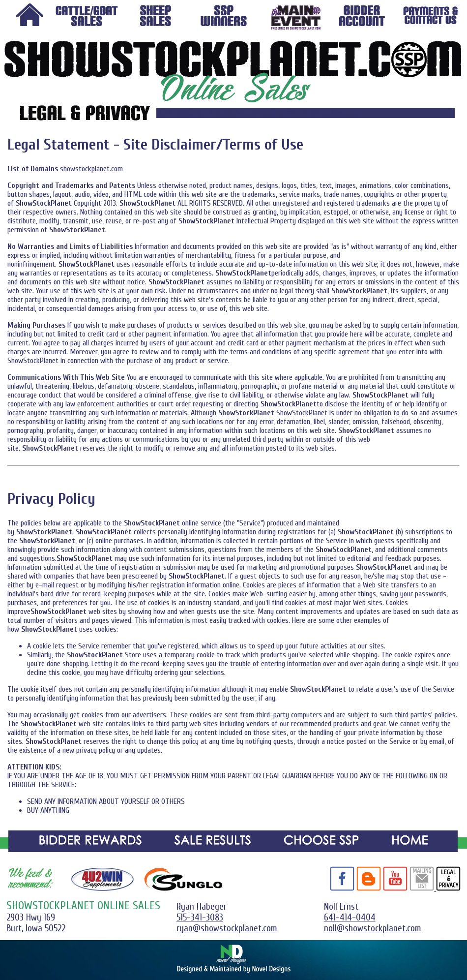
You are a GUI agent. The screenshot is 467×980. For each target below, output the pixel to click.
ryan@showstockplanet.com (227, 928)
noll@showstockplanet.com (373, 928)
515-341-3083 (200, 918)
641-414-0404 (350, 918)
